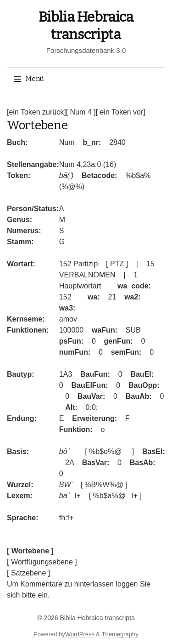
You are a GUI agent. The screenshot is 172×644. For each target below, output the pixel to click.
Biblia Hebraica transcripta (97, 618)
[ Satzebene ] (28, 573)
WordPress (80, 634)
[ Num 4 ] (81, 112)
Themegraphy (120, 634)
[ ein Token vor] (121, 112)
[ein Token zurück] (36, 112)
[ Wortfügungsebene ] (42, 562)
